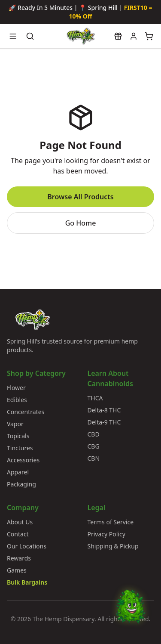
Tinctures (20, 448)
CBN (94, 458)
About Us (20, 522)
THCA (95, 398)
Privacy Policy (106, 534)
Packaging (21, 484)
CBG (94, 446)
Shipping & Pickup (113, 546)
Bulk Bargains (27, 582)
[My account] (134, 36)
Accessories (23, 460)
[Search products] (30, 36)
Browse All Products (80, 197)
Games (17, 570)
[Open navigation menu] (13, 36)
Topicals (18, 436)
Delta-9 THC (104, 422)
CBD (94, 434)
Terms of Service (111, 522)
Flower (16, 388)
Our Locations (27, 546)
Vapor (15, 424)
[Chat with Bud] (131, 613)
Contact (18, 534)
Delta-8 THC (104, 410)
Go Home (81, 223)
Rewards (19, 558)
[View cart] (149, 36)
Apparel (18, 472)
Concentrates (26, 412)
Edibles (17, 400)
